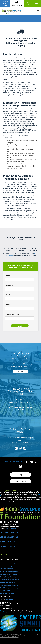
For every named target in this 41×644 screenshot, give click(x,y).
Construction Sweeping (7, 563)
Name (8, 275)
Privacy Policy (37, 635)
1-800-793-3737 (10, 600)
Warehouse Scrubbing (7, 593)
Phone (8, 305)
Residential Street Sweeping (9, 585)
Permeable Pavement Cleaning (10, 580)
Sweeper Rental (5, 591)
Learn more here (11, 528)
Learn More (21, 371)
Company (9, 285)
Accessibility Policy (13, 637)
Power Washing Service (7, 582)
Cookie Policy (4, 637)
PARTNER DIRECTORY (10, 533)
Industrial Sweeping (6, 569)
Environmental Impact (7, 566)
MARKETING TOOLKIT (10, 542)
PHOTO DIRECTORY (9, 546)
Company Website (12, 314)
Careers (4, 554)
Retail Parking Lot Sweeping (9, 588)
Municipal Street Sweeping (8, 574)
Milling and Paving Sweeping (9, 571)
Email (8, 295)
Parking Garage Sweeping (8, 577)
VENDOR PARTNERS (9, 537)
